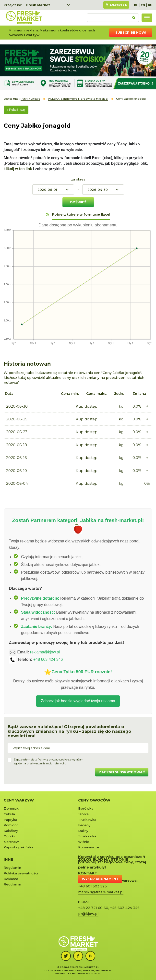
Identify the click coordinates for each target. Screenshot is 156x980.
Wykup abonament (100, 879)
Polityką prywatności (51, 759)
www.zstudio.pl (89, 973)
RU (150, 5)
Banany (84, 825)
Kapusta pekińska (18, 847)
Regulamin (12, 868)
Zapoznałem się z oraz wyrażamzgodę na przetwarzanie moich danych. (49, 761)
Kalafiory (11, 831)
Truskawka (87, 820)
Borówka (86, 808)
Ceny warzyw (19, 800)
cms (73, 973)
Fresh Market (38, 5)
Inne (8, 859)
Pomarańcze (89, 847)
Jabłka (83, 814)
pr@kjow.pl (88, 914)
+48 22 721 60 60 (93, 908)
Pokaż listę (16, 110)
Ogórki (9, 836)
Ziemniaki (12, 808)
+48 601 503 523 (92, 886)
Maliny (83, 831)
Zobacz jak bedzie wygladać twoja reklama (78, 701)
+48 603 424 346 (48, 659)
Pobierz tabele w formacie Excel (81, 214)
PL (136, 5)
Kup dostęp (87, 406)
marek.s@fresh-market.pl (101, 892)
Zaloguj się (118, 5)
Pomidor (11, 825)
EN (143, 5)
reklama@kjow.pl (45, 652)
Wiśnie (84, 842)
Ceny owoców (94, 800)
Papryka (10, 820)
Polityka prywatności (21, 873)
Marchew (11, 842)
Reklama (11, 879)
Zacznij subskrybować (122, 772)
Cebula (9, 814)
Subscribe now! (131, 32)
